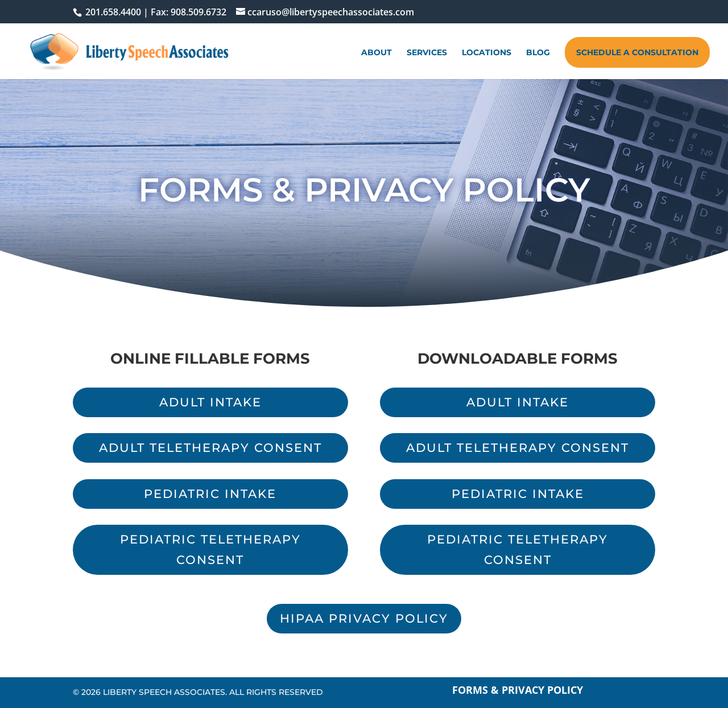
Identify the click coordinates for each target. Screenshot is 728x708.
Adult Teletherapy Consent (210, 448)
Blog (538, 53)
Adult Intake (210, 402)
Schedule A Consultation (637, 52)
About (377, 53)
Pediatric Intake (210, 494)
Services (427, 53)
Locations (487, 53)
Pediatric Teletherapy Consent (210, 549)
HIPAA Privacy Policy (364, 618)
